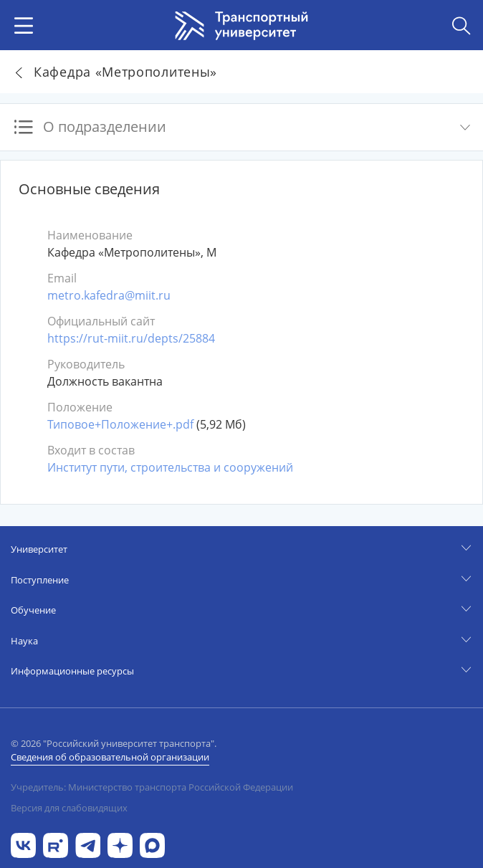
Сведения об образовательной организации (110, 757)
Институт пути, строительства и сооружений (170, 467)
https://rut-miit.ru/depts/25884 (131, 338)
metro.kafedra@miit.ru (109, 295)
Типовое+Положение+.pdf (120, 424)
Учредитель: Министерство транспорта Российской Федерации (152, 787)
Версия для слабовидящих (69, 808)
